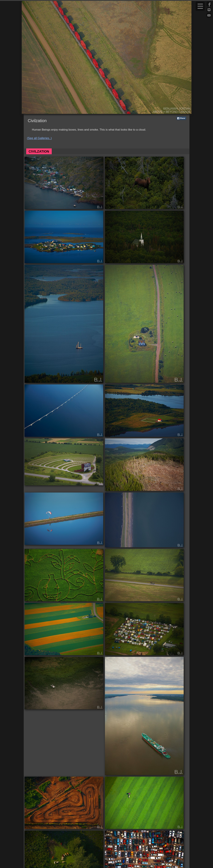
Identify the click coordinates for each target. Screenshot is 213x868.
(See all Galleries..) (39, 138)
